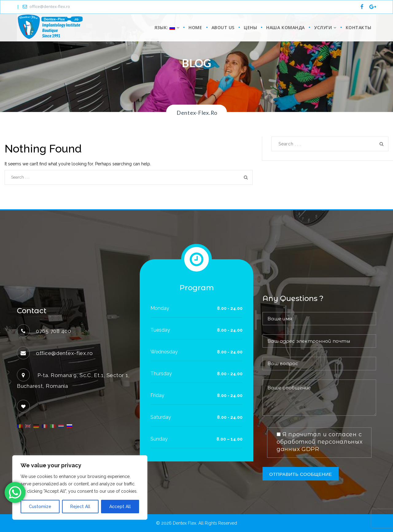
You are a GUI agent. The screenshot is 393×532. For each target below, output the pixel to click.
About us (223, 27)
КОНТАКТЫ (359, 27)
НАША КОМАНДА (286, 27)
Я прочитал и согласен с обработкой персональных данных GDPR (320, 442)
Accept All (120, 507)
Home (195, 27)
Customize (40, 507)
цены (250, 27)
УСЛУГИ (325, 27)
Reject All (80, 507)
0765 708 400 (54, 331)
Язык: (166, 27)
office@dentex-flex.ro (46, 6)
